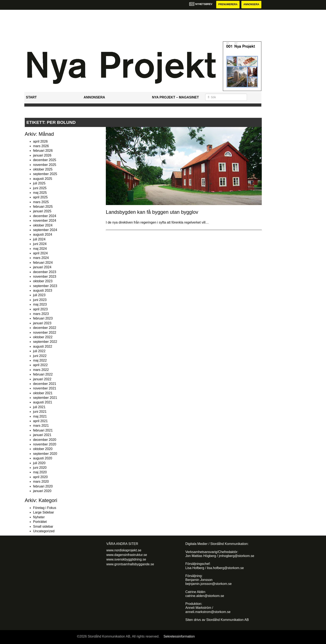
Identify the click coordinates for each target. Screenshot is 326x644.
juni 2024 (40, 244)
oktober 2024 (43, 225)
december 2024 (45, 216)
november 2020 (45, 444)
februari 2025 (43, 207)
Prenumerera (227, 5)
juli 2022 (39, 351)
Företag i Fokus (45, 508)
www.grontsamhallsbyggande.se (130, 564)
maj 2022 (40, 360)
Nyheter (39, 517)
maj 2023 (40, 304)
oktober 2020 (43, 449)
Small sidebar (43, 527)
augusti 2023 (43, 290)
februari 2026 (43, 151)
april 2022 (40, 365)
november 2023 (45, 277)
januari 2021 (42, 435)
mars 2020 (41, 482)
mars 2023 (41, 314)
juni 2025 (40, 188)
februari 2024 (43, 263)
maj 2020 (40, 472)
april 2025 (40, 197)
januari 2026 (42, 155)
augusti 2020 (43, 458)
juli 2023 (39, 295)
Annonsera (251, 5)
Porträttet (40, 522)
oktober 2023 (43, 281)
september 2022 (45, 342)
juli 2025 (39, 183)
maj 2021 (40, 416)
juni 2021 (40, 412)
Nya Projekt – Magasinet (175, 97)
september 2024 (45, 230)
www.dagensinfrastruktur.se (127, 555)
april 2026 (40, 141)
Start (31, 97)
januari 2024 (42, 267)
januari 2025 (42, 211)
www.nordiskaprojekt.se (124, 550)
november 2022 (45, 333)
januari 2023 (42, 323)
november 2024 (45, 221)
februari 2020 (43, 486)
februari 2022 (43, 374)
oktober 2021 (43, 393)
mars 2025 (41, 202)
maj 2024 (40, 249)
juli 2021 (39, 407)
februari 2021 (43, 430)
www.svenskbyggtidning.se (126, 560)
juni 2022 (40, 356)
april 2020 (40, 477)
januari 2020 (42, 491)
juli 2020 (39, 463)
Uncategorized (44, 531)
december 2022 (45, 328)
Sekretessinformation (179, 636)
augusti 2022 (43, 346)
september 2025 (45, 174)
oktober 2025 (43, 169)
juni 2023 (40, 300)
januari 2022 (42, 379)
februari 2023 (43, 319)
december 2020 (45, 440)
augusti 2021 (43, 402)
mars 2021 (41, 426)
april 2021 (40, 421)
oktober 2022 (43, 337)
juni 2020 (40, 468)
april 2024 (40, 253)
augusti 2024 (43, 235)
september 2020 (45, 454)
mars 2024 (41, 258)
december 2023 (45, 272)
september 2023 (45, 286)
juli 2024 (39, 239)
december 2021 (45, 384)
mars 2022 (41, 370)
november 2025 (45, 165)
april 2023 (40, 309)
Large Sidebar (44, 513)
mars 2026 (41, 146)
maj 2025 (40, 193)
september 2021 (45, 398)
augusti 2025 (43, 179)
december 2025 (45, 160)
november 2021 (45, 389)
